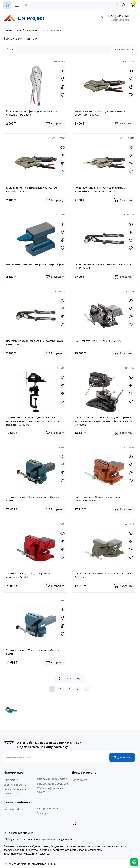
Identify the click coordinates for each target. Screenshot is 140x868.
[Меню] (17, 5)
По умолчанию (123, 49)
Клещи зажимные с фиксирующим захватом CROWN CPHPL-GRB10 (32, 113)
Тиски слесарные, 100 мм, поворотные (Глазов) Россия (33, 499)
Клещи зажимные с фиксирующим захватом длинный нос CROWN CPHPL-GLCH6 (100, 189)
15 (10, 49)
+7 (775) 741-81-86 (115, 16)
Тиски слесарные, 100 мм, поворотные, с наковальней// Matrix (29, 575)
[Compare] (62, 87)
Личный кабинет (14, 809)
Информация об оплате (52, 779)
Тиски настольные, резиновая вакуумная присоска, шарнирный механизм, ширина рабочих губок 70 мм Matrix (104, 421)
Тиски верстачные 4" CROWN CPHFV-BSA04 (99, 341)
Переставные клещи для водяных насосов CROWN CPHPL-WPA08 (103, 266)
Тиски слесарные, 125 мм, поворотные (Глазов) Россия (33, 652)
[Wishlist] (62, 95)
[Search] (123, 5)
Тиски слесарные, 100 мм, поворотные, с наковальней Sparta (97, 499)
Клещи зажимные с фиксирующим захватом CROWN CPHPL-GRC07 (100, 113)
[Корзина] (133, 5)
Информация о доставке (52, 784)
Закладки (43, 813)
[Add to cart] (55, 124)
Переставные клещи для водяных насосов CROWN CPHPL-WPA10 (35, 343)
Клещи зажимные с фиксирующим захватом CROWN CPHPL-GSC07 (32, 189)
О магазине (11, 780)
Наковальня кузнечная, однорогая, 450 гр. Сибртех (35, 264)
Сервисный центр (15, 785)
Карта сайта (79, 780)
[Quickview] (62, 71)
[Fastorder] (62, 79)
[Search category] (118, 5)
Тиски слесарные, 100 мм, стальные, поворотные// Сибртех (103, 575)
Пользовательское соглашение (15, 791)
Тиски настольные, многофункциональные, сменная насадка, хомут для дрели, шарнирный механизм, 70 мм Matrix (33, 421)
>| (87, 689)
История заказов (48, 808)
